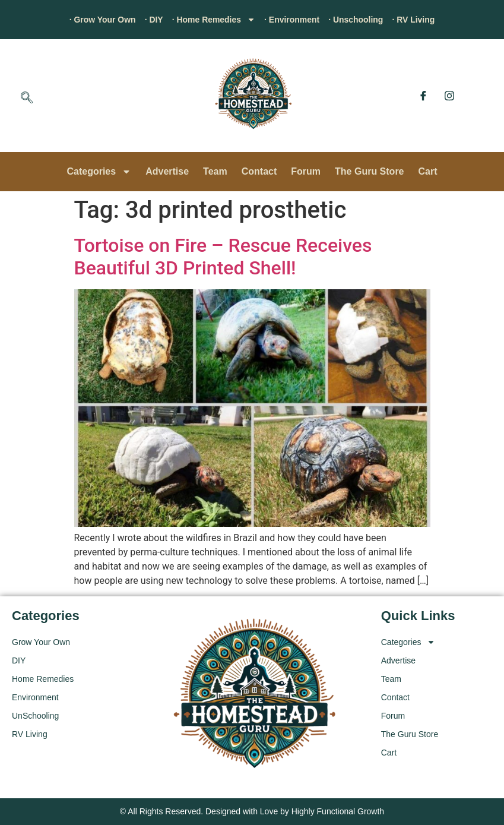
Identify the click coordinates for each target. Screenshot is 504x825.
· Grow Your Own (83, 19)
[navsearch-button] (27, 99)
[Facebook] (423, 96)
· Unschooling (369, 19)
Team (215, 171)
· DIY (141, 19)
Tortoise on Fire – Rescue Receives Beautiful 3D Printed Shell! (223, 257)
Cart (428, 171)
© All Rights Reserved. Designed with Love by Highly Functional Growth (252, 811)
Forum (306, 171)
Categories (99, 172)
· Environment (297, 19)
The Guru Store (369, 171)
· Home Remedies (208, 20)
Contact (259, 171)
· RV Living (435, 19)
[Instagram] (449, 96)
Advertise (167, 171)
